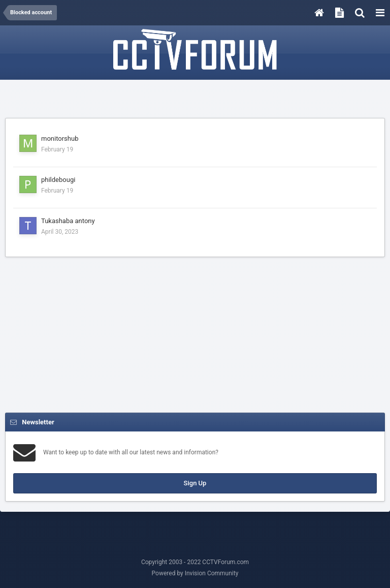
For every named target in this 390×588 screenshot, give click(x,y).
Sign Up (195, 483)
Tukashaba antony (68, 221)
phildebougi (58, 180)
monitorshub (60, 138)
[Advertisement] (195, 100)
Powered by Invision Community (195, 573)
